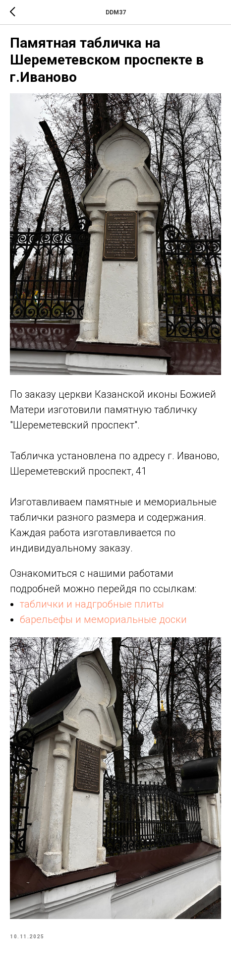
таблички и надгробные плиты (92, 604)
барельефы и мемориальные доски (103, 619)
